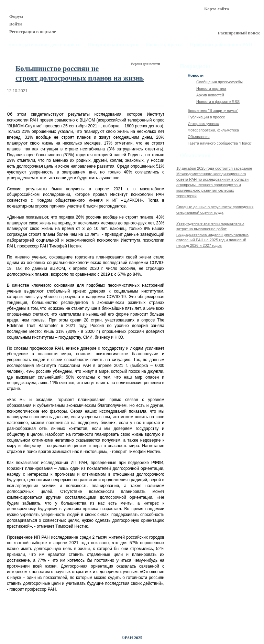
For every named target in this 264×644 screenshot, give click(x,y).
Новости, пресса (164, 45)
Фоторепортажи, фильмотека (213, 130)
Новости (196, 75)
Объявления (199, 137)
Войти (16, 24)
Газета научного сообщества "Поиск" (220, 143)
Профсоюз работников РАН (221, 45)
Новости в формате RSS (218, 102)
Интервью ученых (203, 124)
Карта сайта (217, 9)
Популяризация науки (113, 45)
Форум (16, 16)
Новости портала (211, 88)
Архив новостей (210, 95)
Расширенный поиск (239, 33)
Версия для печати (146, 64)
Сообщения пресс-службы (219, 82)
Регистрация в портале (33, 31)
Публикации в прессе (206, 117)
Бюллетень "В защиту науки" (213, 110)
